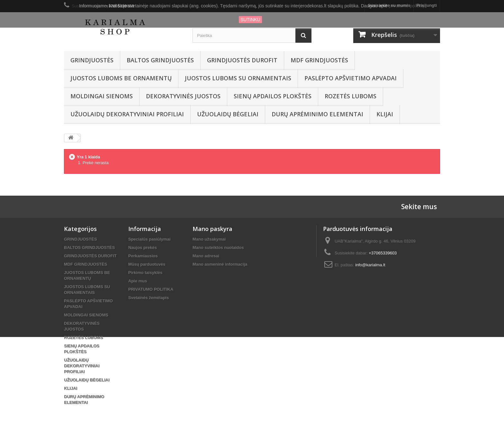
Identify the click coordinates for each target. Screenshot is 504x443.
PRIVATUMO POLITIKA (151, 289)
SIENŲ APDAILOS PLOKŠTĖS (273, 96)
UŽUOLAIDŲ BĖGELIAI (228, 114)
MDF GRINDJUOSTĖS (319, 60)
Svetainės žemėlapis (148, 298)
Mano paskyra (212, 229)
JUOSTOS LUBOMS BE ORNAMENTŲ (121, 78)
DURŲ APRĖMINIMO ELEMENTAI (317, 114)
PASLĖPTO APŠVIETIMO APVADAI (351, 78)
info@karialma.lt (370, 265)
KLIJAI (385, 114)
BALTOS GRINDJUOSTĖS (160, 60)
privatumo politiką (406, 6)
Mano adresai (206, 256)
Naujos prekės (143, 248)
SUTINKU (250, 20)
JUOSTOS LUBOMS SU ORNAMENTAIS (238, 78)
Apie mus (138, 281)
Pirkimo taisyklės (145, 273)
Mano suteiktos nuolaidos (218, 248)
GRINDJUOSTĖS (92, 60)
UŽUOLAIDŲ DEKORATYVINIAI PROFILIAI (127, 114)
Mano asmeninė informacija (220, 264)
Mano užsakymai (209, 239)
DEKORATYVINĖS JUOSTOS (183, 96)
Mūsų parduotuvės (147, 264)
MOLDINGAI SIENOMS (102, 96)
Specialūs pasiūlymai (149, 239)
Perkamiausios (143, 256)
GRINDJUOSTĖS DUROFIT (242, 60)
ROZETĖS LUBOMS (351, 96)
